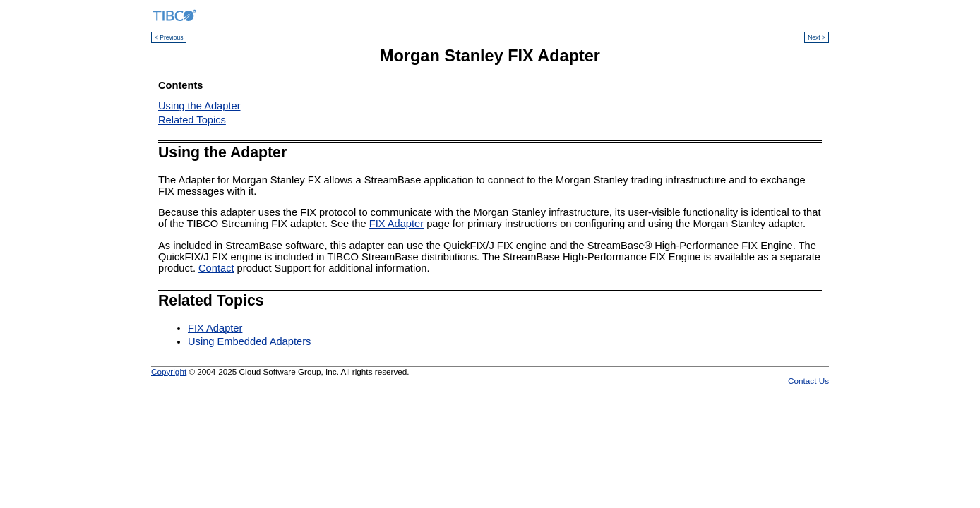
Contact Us (808, 381)
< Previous (169, 37)
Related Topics (192, 120)
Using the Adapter (199, 106)
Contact (216, 268)
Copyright (169, 371)
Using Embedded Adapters (249, 341)
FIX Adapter (396, 224)
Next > (817, 37)
